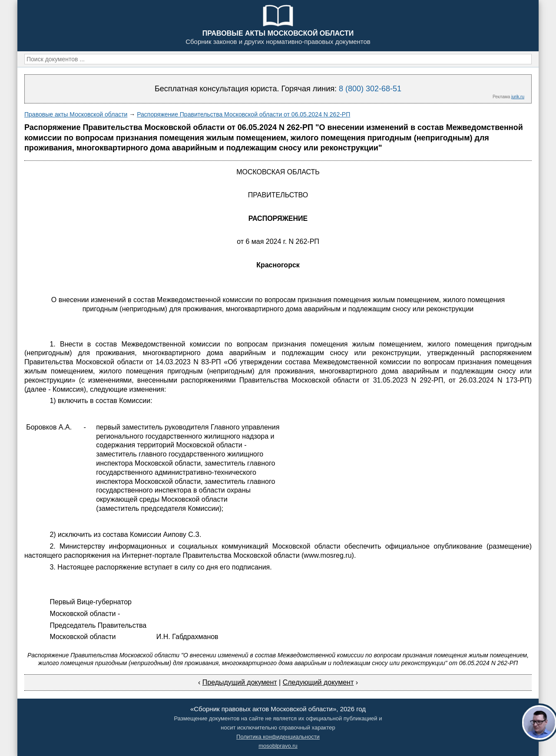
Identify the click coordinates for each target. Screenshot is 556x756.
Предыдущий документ (240, 682)
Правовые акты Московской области (76, 114)
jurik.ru (518, 97)
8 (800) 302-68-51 (370, 89)
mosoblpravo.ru (278, 746)
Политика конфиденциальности (278, 737)
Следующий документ (318, 682)
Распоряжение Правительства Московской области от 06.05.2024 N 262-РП (243, 114)
